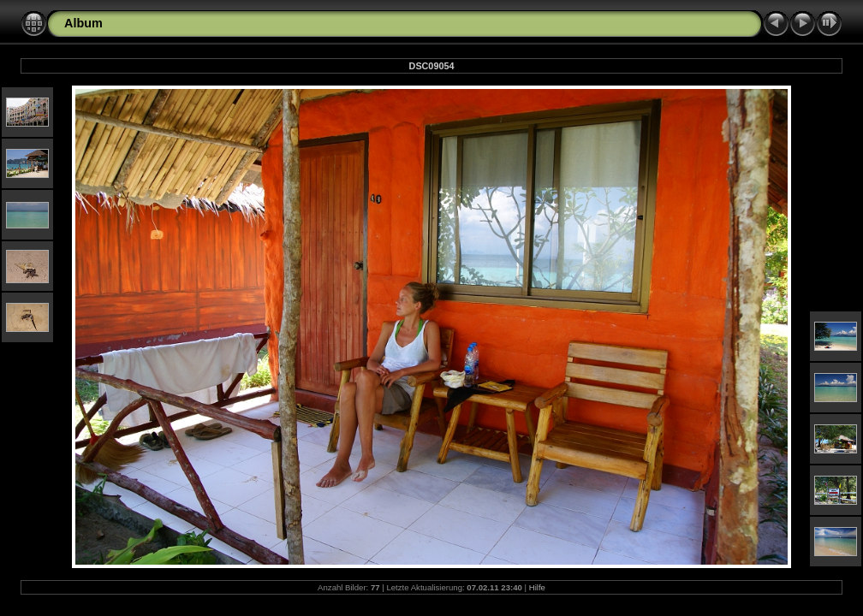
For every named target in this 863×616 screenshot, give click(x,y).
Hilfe (537, 587)
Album (83, 23)
